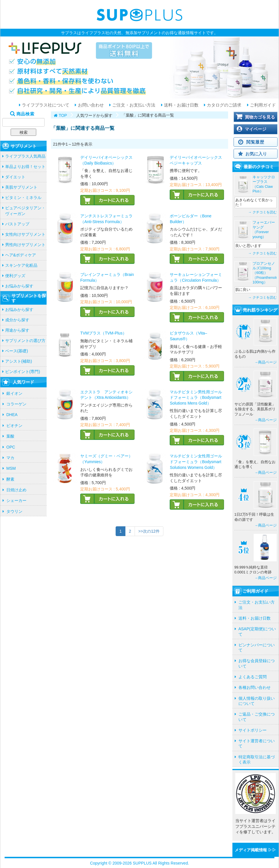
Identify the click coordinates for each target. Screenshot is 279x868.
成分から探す (17, 320)
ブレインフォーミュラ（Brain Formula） (107, 277)
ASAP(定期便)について (257, 631)
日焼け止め (16, 490)
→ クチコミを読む (262, 212)
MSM (11, 468)
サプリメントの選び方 (25, 341)
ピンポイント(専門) (23, 372)
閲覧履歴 (255, 142)
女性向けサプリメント (25, 234)
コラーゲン (16, 404)
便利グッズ (15, 276)
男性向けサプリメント (25, 245)
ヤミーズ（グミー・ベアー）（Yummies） (106, 459)
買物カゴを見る (260, 117)
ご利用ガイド (262, 105)
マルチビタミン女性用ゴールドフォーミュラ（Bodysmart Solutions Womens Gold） (196, 462)
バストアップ (17, 224)
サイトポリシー (253, 730)
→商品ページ (265, 362)
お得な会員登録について (257, 663)
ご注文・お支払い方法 (133, 105)
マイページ (256, 129)
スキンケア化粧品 (21, 265)
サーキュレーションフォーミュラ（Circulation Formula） (196, 277)
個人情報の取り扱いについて (257, 701)
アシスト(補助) (19, 361)
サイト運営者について (257, 743)
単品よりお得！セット (25, 167)
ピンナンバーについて (257, 647)
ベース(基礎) (17, 351)
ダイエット (15, 177)
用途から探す (17, 330)
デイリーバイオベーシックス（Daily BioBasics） (106, 160)
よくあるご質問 (253, 677)
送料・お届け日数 (181, 105)
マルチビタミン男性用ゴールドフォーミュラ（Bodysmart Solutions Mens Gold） (196, 398)
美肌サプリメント (21, 187)
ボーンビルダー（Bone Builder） (191, 219)
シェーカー (16, 500)
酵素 (10, 479)
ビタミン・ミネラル (23, 198)
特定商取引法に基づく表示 (257, 759)
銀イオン (14, 393)
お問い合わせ (90, 105)
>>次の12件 (149, 531)
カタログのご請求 (223, 105)
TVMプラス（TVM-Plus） (103, 333)
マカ (10, 458)
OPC (11, 447)
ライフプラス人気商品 (25, 156)
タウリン (14, 511)
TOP (63, 115)
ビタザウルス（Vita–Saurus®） (188, 336)
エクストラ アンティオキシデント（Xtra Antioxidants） (106, 395)
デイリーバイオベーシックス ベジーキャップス (196, 160)
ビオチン (14, 426)
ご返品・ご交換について (257, 717)
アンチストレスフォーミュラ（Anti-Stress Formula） (106, 219)
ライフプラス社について (45, 105)
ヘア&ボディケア (21, 255)
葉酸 (10, 436)
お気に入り (256, 154)
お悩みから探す (19, 286)
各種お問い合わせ (255, 687)
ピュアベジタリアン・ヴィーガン (25, 211)
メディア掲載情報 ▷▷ (255, 850)
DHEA (12, 415)
